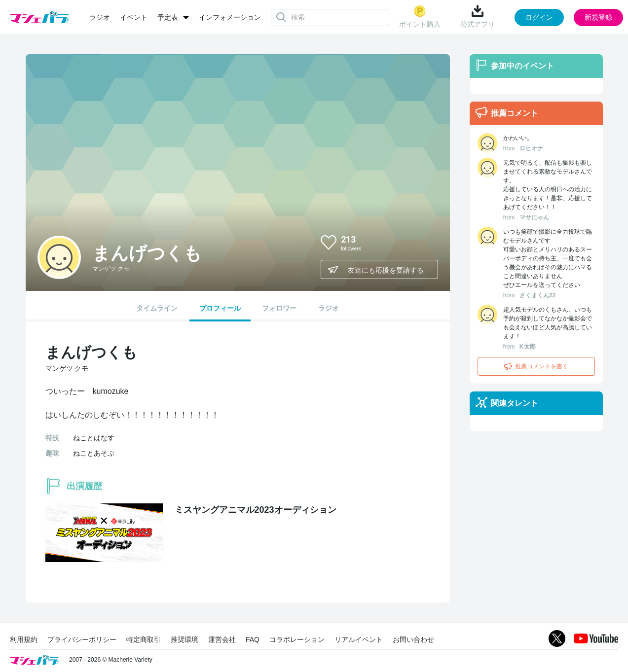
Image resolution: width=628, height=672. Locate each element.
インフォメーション (230, 17)
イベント (134, 17)
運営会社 (222, 639)
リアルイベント (359, 639)
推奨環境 (185, 639)
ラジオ (100, 17)
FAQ (253, 639)
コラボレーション (297, 639)
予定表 (168, 17)
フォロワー (279, 308)
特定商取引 (144, 639)
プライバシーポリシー (82, 639)
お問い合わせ (413, 639)
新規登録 (598, 17)
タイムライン (157, 308)
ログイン (539, 17)
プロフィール (220, 308)
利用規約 (24, 639)
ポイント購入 (420, 17)
